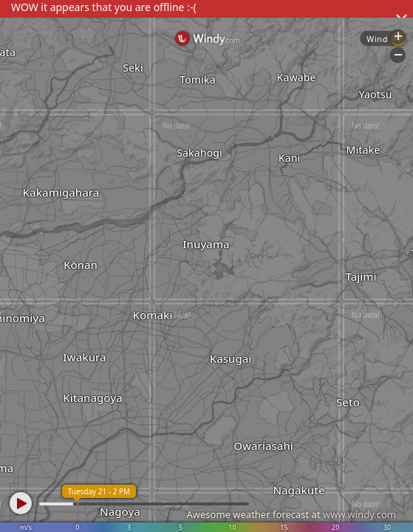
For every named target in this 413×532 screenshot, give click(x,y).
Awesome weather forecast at (291, 514)
